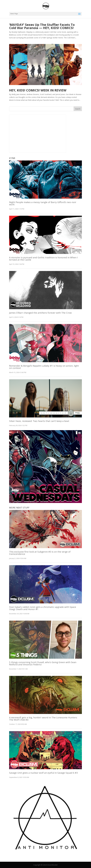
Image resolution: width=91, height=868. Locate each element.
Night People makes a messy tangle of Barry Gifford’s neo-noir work (43, 203)
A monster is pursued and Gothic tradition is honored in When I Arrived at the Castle (43, 259)
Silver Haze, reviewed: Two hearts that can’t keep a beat (39, 421)
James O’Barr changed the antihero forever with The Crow (40, 313)
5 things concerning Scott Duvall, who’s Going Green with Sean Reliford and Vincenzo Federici (43, 663)
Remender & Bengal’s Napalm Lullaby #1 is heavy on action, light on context (44, 367)
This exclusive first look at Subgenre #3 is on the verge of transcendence (40, 553)
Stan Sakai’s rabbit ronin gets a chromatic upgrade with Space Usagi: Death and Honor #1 (43, 608)
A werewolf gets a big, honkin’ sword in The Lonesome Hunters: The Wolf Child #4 (43, 719)
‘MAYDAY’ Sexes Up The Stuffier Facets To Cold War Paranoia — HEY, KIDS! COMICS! (42, 26)
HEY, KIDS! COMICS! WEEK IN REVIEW (38, 90)
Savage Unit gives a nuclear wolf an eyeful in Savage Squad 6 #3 (43, 773)
